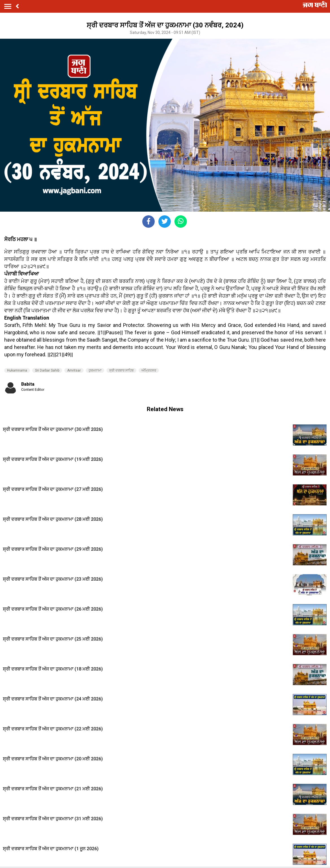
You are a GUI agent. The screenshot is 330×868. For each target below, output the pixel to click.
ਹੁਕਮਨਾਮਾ (95, 370)
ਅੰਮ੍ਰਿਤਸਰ (149, 370)
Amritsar (74, 370)
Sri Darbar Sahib (47, 370)
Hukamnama (17, 370)
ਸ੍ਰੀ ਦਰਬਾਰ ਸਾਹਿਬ (121, 370)
